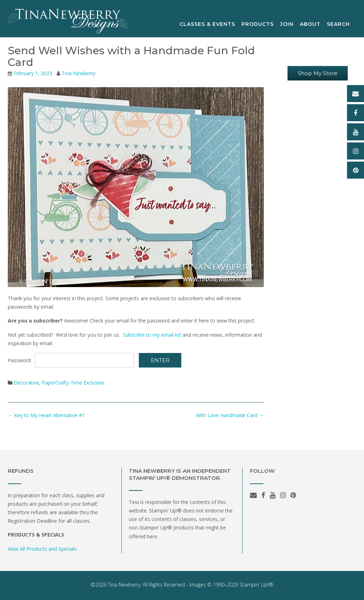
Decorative (26, 383)
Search (342, 24)
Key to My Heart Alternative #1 (46, 415)
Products (258, 24)
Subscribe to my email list (152, 335)
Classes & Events (207, 24)
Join (287, 24)
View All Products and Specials (42, 549)
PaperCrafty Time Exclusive (73, 383)
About (310, 24)
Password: (71, 360)
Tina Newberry (78, 73)
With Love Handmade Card (230, 415)
